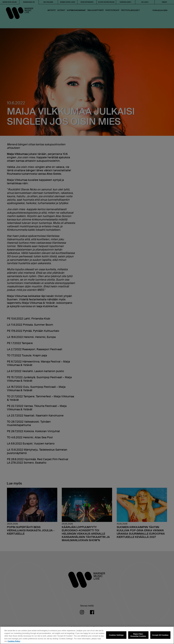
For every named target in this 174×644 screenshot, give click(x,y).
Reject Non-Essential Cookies (138, 635)
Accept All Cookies (160, 635)
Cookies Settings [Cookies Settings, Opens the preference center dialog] (116, 635)
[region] (87, 635)
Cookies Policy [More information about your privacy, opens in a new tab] (14, 641)
